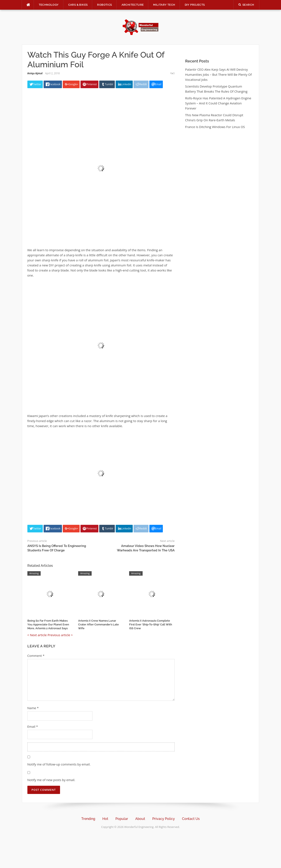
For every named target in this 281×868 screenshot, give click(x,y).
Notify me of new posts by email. (51, 780)
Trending (88, 819)
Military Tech (164, 5)
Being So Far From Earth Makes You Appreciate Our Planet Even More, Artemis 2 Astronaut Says (48, 624)
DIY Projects (195, 5)
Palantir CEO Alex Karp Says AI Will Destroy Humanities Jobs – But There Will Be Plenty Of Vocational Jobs (218, 74)
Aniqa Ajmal (35, 73)
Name (33, 708)
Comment (36, 656)
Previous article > (60, 635)
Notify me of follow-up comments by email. (59, 764)
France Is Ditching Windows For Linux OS (215, 127)
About (140, 819)
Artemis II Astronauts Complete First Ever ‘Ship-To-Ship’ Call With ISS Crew (151, 624)
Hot (105, 819)
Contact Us (191, 819)
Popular (122, 819)
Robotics (104, 5)
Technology (49, 5)
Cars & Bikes (78, 5)
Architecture (133, 5)
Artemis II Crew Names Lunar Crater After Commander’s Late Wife (98, 624)
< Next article (37, 635)
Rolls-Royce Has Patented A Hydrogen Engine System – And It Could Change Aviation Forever (218, 103)
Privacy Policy (164, 819)
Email (33, 726)
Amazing (34, 573)
